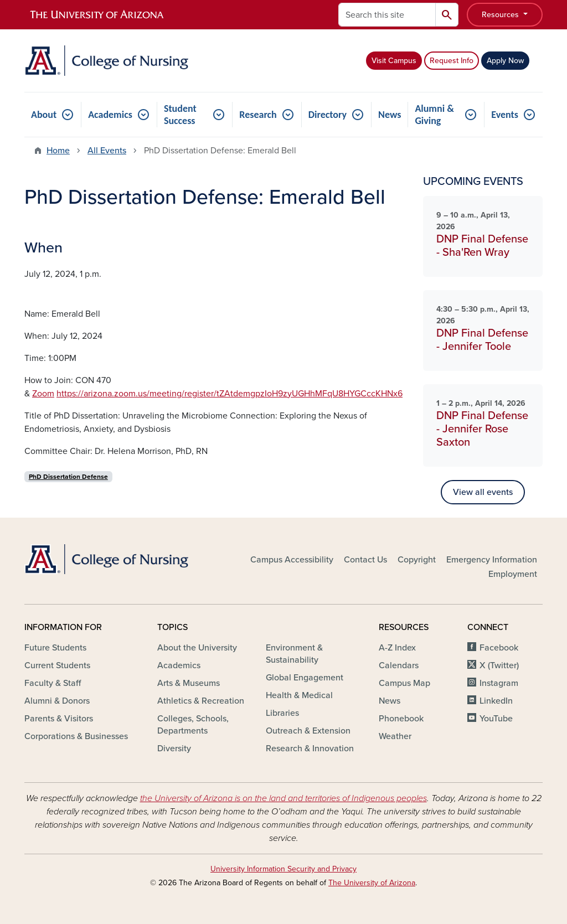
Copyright (417, 560)
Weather (395, 736)
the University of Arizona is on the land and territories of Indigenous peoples (283, 798)
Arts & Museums (189, 683)
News (390, 115)
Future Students (55, 648)
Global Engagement (305, 678)
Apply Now (505, 61)
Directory (328, 115)
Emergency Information (492, 560)
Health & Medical (299, 695)
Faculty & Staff (53, 683)
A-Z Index (397, 648)
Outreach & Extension (308, 731)
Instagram (499, 683)
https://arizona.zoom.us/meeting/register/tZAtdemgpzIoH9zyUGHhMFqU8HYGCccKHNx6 (230, 394)
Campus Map (404, 683)
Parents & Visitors (59, 719)
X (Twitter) (499, 665)
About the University (197, 648)
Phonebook (401, 719)
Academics (110, 115)
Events (505, 115)
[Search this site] (387, 15)
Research (258, 115)
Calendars (399, 665)
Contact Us (365, 560)
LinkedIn (496, 701)
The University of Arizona (372, 883)
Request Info (452, 61)
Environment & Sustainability (294, 654)
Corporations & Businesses (76, 736)
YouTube (496, 719)
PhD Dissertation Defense (68, 477)
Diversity (174, 749)
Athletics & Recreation (201, 701)
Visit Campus (394, 61)
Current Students (57, 665)
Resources (501, 15)
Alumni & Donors (57, 701)
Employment (513, 574)
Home (58, 151)
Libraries (282, 713)
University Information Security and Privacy (283, 869)
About (44, 115)
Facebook (499, 648)
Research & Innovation (310, 749)
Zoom (43, 394)
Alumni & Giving (434, 115)
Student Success (180, 115)
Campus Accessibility (292, 560)
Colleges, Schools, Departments (193, 725)
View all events (483, 492)
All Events (107, 151)
